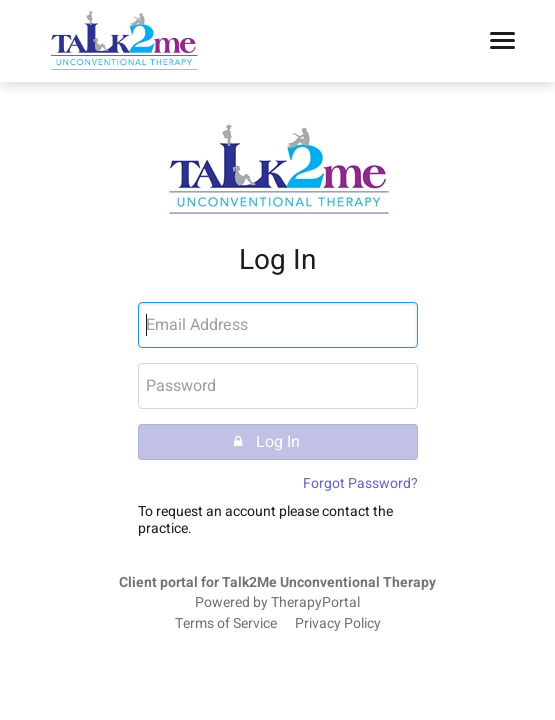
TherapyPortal (315, 603)
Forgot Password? (360, 483)
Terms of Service (226, 624)
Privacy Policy (338, 624)
